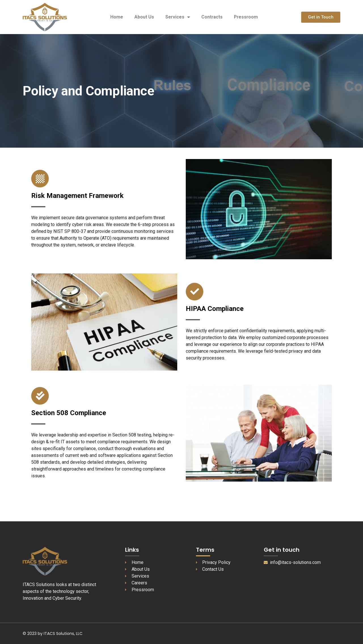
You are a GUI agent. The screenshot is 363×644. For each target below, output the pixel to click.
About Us (144, 17)
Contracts (212, 17)
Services (178, 17)
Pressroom (246, 17)
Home (117, 17)
